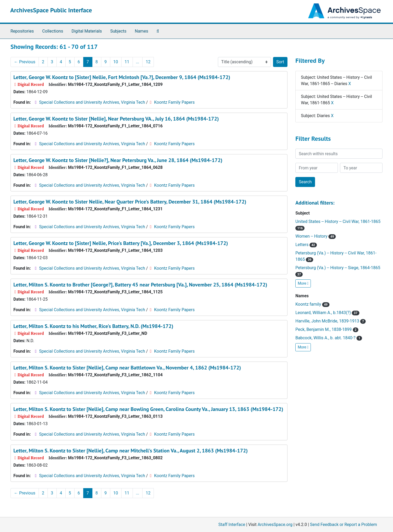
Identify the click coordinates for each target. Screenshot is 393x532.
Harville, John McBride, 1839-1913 (331, 321)
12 (148, 62)
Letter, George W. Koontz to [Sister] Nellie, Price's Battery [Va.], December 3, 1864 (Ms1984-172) (121, 243)
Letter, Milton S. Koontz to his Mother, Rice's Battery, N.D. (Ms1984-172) (93, 326)
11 (127, 62)
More (303, 283)
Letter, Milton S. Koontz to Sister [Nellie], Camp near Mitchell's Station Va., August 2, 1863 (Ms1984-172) (131, 451)
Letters (306, 245)
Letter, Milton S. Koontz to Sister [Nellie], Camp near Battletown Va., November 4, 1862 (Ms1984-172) (127, 368)
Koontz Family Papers (174, 102)
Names (142, 31)
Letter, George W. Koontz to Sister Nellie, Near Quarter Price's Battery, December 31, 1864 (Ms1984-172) (130, 202)
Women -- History (316, 236)
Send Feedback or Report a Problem (344, 525)
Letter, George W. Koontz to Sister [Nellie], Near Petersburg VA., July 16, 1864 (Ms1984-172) (116, 119)
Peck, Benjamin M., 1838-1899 (327, 329)
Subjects (118, 31)
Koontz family (312, 304)
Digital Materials (87, 31)
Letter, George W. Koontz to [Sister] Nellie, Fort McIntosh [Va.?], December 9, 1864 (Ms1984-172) (122, 77)
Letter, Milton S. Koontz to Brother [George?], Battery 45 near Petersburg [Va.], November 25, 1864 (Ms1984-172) (140, 285)
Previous (25, 62)
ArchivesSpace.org (275, 525)
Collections (53, 31)
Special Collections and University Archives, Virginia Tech (92, 102)
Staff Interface (232, 525)
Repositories (22, 31)
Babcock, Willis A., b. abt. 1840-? (329, 338)
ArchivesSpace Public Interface (51, 10)
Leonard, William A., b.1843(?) (327, 313)
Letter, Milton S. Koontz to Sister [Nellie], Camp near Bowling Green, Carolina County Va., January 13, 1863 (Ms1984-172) (148, 409)
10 (116, 62)
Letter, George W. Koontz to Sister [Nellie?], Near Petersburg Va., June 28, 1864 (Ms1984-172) (118, 160)
